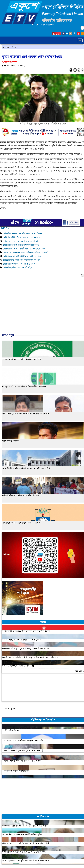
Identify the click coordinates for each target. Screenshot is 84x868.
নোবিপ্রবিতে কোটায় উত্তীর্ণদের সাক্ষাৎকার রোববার (21, 245)
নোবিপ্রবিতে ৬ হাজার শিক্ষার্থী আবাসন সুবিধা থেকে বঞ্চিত (24, 249)
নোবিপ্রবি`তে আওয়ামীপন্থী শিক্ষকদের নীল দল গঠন (22, 256)
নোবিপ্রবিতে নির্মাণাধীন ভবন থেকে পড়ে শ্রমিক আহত (22, 237)
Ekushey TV (10, 708)
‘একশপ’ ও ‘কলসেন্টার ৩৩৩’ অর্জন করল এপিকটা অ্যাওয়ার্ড (26, 252)
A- (75, 70)
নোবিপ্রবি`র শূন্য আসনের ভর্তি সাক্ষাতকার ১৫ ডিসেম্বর (23, 234)
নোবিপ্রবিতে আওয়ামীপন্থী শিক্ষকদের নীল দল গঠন (22, 260)
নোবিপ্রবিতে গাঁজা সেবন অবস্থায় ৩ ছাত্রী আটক (20, 264)
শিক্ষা (15, 47)
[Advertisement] (41, 308)
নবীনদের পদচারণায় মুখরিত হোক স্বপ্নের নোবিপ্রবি (21, 241)
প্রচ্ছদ (6, 47)
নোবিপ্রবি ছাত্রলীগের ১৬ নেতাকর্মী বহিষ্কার (18, 268)
